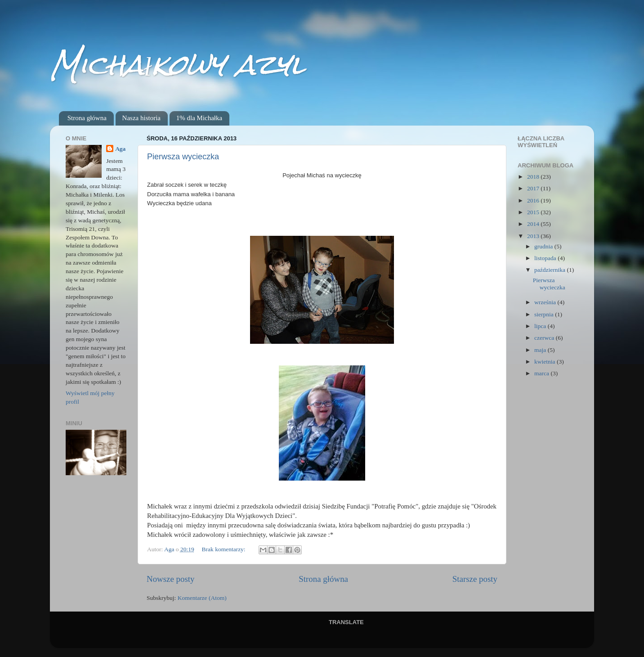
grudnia (544, 246)
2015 (534, 212)
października (550, 270)
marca (542, 373)
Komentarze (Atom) (202, 598)
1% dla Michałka (199, 118)
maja (541, 350)
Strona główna (87, 118)
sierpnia (545, 314)
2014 (534, 224)
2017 (534, 188)
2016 (534, 200)
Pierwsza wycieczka (183, 157)
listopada (546, 258)
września (546, 302)
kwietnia (546, 362)
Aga (120, 149)
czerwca (545, 338)
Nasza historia (141, 118)
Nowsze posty (171, 579)
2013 (534, 236)
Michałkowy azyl (177, 65)
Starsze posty (475, 579)
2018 (534, 177)
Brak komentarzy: (224, 549)
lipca (541, 326)
